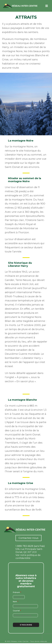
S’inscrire (26, 625)
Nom (16, 602)
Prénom (17, 592)
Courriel (17, 611)
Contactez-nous (28, 538)
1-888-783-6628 (24, 546)
